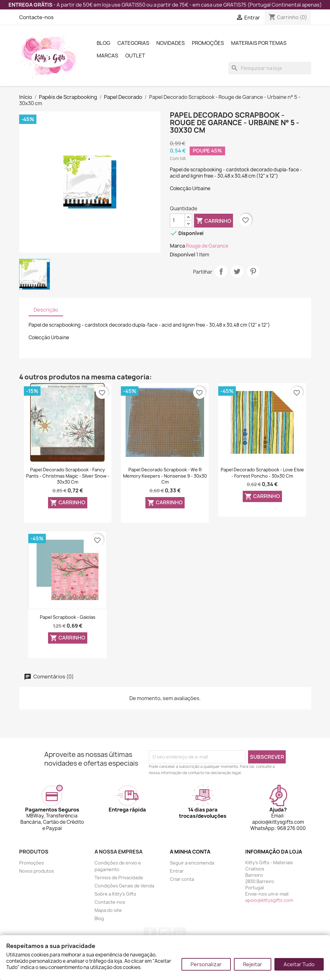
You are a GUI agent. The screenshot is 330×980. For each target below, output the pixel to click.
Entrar (177, 871)
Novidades (170, 43)
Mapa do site (108, 910)
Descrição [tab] (46, 310)
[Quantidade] (177, 221)
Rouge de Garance (207, 246)
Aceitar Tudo (299, 964)
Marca (177, 246)
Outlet (135, 56)
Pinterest (253, 271)
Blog (103, 43)
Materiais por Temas (259, 43)
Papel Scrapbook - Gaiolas (68, 617)
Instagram (165, 934)
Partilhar (221, 271)
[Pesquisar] (270, 68)
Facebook (150, 934)
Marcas (107, 56)
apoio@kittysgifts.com (269, 900)
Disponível (183, 254)
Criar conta (182, 879)
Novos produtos (37, 871)
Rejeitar (253, 964)
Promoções (208, 43)
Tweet (237, 271)
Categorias (133, 43)
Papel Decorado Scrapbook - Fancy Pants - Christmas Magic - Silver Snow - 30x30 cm (68, 476)
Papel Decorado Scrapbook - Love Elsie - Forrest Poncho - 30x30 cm (262, 473)
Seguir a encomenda (192, 863)
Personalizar (206, 964)
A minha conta (190, 852)
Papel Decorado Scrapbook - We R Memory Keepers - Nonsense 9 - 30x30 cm (165, 476)
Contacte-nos (36, 17)
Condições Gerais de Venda (124, 886)
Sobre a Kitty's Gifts (115, 894)
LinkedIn (180, 934)
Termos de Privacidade (119, 878)
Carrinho (214, 221)
